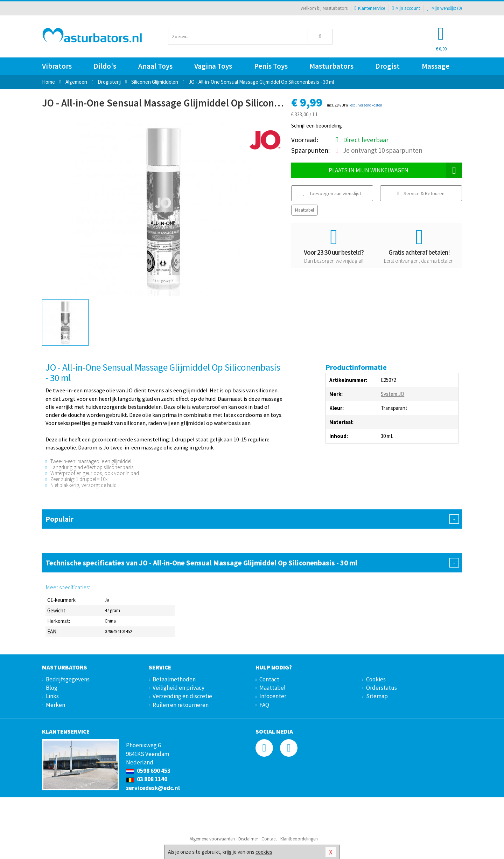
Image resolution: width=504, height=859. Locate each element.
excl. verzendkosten (366, 105)
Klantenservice (370, 8)
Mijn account (406, 8)
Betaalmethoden (174, 679)
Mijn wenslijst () (444, 8)
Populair (252, 519)
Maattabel (304, 210)
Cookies (376, 679)
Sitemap (377, 696)
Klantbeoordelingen (299, 839)
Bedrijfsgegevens (68, 679)
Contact (269, 679)
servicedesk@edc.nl (153, 788)
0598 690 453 (148, 771)
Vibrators (57, 66)
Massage (436, 66)
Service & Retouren (421, 193)
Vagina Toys (213, 66)
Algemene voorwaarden (212, 839)
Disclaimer (248, 839)
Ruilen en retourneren (181, 705)
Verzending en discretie (182, 696)
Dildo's (105, 66)
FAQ (264, 705)
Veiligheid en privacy (178, 688)
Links (52, 696)
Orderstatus (381, 688)
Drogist (387, 66)
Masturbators (331, 66)
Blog (52, 688)
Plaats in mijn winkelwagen (395, 170)
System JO (393, 394)
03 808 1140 (147, 779)
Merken (55, 705)
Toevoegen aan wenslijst (332, 193)
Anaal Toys (155, 66)
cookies (264, 852)
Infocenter (273, 696)
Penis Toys (271, 66)
